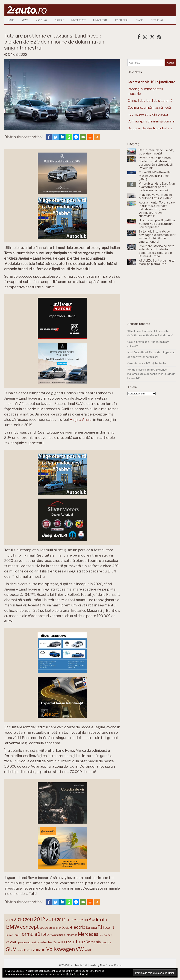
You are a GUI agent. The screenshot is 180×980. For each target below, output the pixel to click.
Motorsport (79, 20)
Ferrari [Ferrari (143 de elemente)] (10, 935)
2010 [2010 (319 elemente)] (19, 920)
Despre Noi (157, 20)
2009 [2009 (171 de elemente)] (9, 920)
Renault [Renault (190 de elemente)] (58, 942)
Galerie (59, 20)
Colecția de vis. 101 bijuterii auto (147, 363)
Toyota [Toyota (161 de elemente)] (28, 950)
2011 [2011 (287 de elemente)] (29, 920)
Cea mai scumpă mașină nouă (149, 108)
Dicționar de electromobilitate (150, 128)
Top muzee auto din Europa (148, 114)
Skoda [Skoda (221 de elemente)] (107, 942)
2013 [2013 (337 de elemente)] (51, 919)
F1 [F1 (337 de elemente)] (100, 927)
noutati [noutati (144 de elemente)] (108, 935)
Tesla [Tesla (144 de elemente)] (20, 950)
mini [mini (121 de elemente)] (101, 935)
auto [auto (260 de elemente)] (103, 920)
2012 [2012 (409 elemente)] (39, 919)
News (25, 20)
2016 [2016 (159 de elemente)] (77, 920)
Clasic (139, 20)
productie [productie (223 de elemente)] (44, 942)
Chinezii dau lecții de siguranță (150, 101)
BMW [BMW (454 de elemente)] (13, 927)
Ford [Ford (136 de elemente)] (16, 935)
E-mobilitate (100, 20)
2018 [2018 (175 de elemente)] (85, 920)
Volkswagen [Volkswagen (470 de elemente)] (61, 949)
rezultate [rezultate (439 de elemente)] (75, 942)
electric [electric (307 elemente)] (78, 927)
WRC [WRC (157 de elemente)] (88, 950)
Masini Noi (42, 20)
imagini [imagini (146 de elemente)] (54, 935)
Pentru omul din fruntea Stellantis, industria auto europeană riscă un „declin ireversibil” (151, 374)
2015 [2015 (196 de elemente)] (70, 920)
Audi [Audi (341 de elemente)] (93, 919)
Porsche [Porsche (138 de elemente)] (26, 943)
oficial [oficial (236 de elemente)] (11, 942)
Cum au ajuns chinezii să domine (151, 121)
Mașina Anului (81, 420)
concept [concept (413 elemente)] (29, 927)
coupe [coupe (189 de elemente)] (44, 928)
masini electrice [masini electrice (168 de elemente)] (68, 935)
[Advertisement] (154, 294)
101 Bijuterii (122, 20)
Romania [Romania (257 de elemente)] (93, 942)
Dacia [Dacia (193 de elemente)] (66, 928)
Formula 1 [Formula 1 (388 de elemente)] (30, 934)
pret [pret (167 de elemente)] (33, 942)
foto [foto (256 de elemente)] (45, 934)
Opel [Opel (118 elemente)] (19, 943)
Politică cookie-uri (77, 975)
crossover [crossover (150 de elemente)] (55, 928)
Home (11, 20)
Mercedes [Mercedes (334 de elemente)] (88, 934)
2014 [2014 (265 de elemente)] (61, 920)
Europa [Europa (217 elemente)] (91, 928)
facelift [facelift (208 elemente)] (109, 927)
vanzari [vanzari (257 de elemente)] (39, 950)
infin (119, 965)
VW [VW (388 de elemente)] (80, 949)
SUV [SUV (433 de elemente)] (11, 949)
